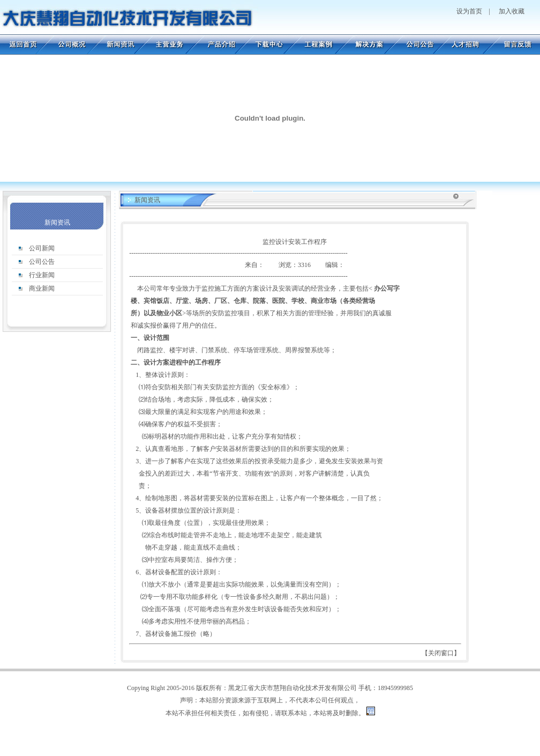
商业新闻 (42, 288)
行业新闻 (42, 275)
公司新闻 (42, 248)
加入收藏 (512, 11)
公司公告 (42, 262)
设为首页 (469, 11)
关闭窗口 (441, 653)
